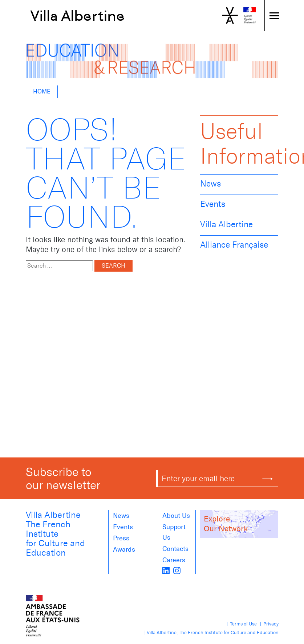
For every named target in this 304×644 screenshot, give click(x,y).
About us (176, 516)
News (210, 184)
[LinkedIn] (166, 570)
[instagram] (177, 570)
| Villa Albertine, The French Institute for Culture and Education (210, 633)
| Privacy (268, 624)
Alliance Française (234, 245)
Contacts (175, 549)
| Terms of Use (241, 624)
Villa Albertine (78, 16)
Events (213, 204)
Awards (124, 549)
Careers (174, 560)
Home (42, 91)
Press (121, 538)
